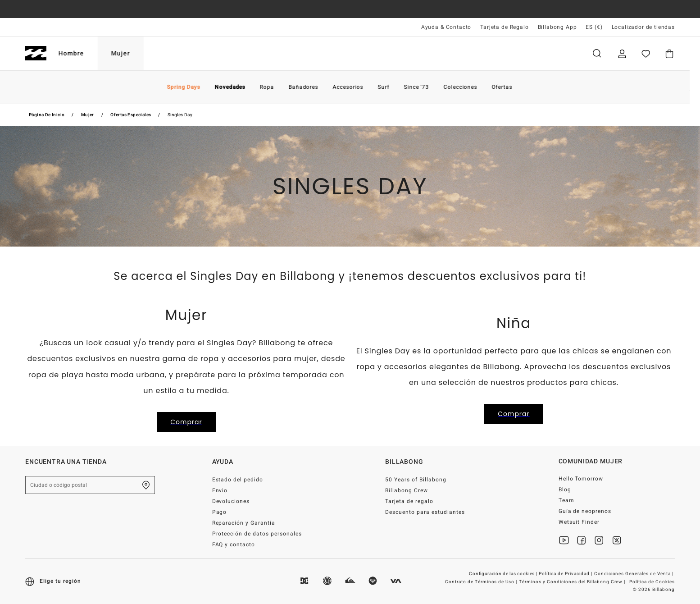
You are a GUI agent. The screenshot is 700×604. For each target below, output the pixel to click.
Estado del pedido (238, 480)
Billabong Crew (407, 490)
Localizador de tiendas (643, 27)
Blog (565, 490)
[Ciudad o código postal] (90, 485)
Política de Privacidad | (566, 574)
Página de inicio (47, 115)
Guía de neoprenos (585, 511)
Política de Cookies (652, 582)
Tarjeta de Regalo (504, 27)
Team (566, 500)
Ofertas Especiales (131, 115)
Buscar (597, 53)
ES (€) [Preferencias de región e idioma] (594, 27)
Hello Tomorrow (581, 479)
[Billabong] (36, 53)
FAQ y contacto (234, 545)
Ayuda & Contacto (446, 27)
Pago (220, 512)
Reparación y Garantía (244, 523)
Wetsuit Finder (579, 522)
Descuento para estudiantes (425, 512)
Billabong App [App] (557, 27)
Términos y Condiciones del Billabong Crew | (573, 582)
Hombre (82, 53)
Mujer (131, 53)
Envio (220, 490)
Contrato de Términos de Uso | (482, 582)
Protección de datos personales (257, 534)
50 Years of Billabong (416, 480)
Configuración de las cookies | (504, 574)
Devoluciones (231, 501)
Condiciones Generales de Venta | (634, 574)
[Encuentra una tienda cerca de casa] (146, 485)
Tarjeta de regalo (409, 501)
